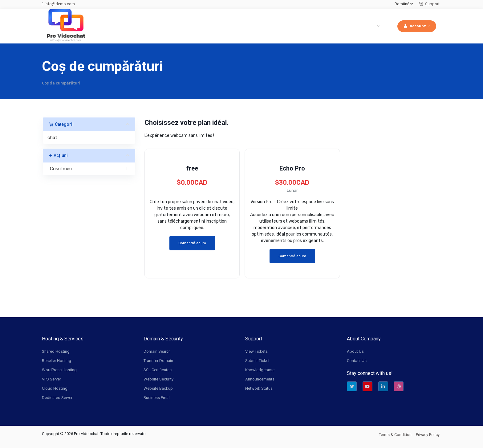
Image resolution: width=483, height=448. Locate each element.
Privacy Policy (428, 435)
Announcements (260, 379)
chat (52, 138)
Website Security (158, 379)
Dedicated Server (57, 398)
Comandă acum (192, 243)
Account (415, 26)
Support (429, 4)
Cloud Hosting (55, 388)
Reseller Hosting (57, 361)
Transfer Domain (158, 361)
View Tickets (256, 351)
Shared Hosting (56, 351)
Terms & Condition (395, 435)
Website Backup (158, 388)
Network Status (259, 388)
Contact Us (357, 361)
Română (404, 4)
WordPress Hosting (59, 370)
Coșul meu (89, 169)
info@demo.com (60, 4)
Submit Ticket (257, 361)
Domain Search (157, 351)
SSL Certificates (158, 370)
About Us (355, 351)
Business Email (157, 398)
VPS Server (51, 379)
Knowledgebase (260, 370)
